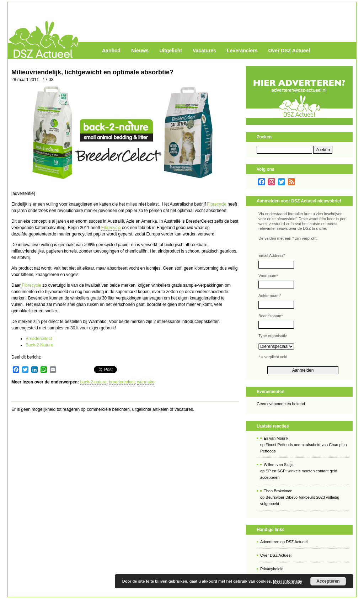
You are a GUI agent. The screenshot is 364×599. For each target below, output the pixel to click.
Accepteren (328, 581)
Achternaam (270, 296)
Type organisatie (273, 336)
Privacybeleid (272, 569)
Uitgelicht (171, 51)
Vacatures (204, 51)
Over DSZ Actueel (289, 51)
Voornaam (268, 276)
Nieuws (140, 51)
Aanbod (111, 51)
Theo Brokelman (278, 491)
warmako (146, 382)
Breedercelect (39, 339)
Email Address (272, 255)
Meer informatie (288, 581)
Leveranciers (242, 51)
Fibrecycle (217, 204)
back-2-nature (93, 382)
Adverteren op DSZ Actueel (284, 542)
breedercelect (122, 382)
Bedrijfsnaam (271, 316)
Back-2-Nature (39, 345)
